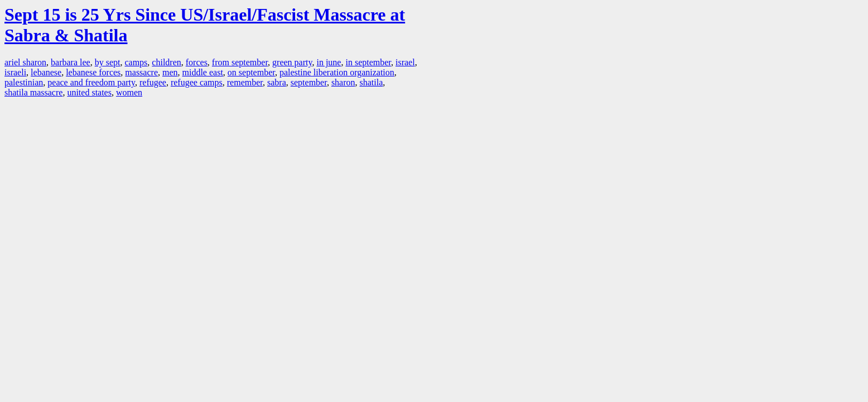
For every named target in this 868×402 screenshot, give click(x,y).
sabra (277, 82)
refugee (153, 82)
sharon (343, 82)
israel (405, 62)
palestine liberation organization (337, 72)
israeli (15, 72)
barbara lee (71, 62)
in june (329, 62)
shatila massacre (33, 92)
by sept (108, 62)
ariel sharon (25, 62)
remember (245, 82)
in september (368, 62)
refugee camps (197, 82)
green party (292, 62)
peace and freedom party (91, 82)
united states (89, 92)
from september (240, 62)
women (129, 92)
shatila (372, 82)
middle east (203, 72)
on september (251, 72)
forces (197, 62)
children (166, 62)
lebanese (46, 72)
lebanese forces (93, 72)
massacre (141, 72)
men (170, 72)
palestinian (24, 82)
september (309, 82)
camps (136, 62)
